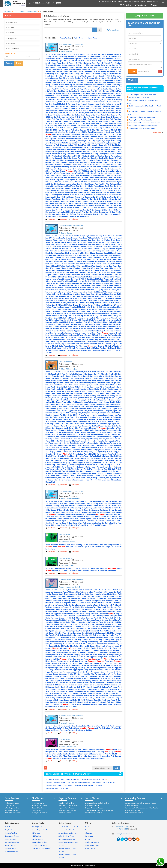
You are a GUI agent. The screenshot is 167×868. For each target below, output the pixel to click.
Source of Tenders (11, 851)
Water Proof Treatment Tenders (69, 806)
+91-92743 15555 (122, 829)
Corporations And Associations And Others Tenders (142, 808)
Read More (157, 132)
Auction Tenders (38, 839)
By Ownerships (12, 49)
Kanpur (63, 747)
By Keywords (12, 23)
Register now (141, 5)
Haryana (71, 723)
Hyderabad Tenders (38, 803)
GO (117, 768)
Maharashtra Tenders (12, 803)
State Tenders (12, 798)
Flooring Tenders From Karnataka (140, 120)
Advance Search (113, 30)
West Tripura (65, 542)
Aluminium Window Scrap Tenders (103, 782)
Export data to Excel (145, 16)
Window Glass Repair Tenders (56, 782)
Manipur (69, 52)
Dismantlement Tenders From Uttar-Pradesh (144, 123)
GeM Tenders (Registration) (41, 848)
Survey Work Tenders (92, 806)
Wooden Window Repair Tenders (75, 785)
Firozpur (63, 233)
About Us (88, 833)
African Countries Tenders (68, 833)
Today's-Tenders (65, 38)
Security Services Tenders (93, 813)
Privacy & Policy (91, 848)
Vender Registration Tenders (42, 830)
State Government (65, 362)
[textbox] (68, 30)
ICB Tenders (36, 833)
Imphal (63, 52)
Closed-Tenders (93, 38)
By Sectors (11, 44)
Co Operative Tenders (132, 806)
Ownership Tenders (135, 798)
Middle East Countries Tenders (69, 827)
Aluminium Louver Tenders (96, 779)
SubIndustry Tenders (12, 836)
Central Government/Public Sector (71, 44)
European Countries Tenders (68, 830)
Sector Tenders (93, 798)
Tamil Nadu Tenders (11, 810)
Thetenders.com (90, 866)
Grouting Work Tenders (66, 803)
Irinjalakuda (64, 566)
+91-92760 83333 (122, 826)
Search (9, 63)
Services (88, 827)
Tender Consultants (92, 842)
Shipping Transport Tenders (94, 808)
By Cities (10, 28)
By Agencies (11, 39)
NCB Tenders (36, 836)
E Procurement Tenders (40, 845)
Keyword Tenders (67, 798)
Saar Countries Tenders (67, 839)
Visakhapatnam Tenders (40, 806)
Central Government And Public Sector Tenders (141, 803)
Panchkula (64, 723)
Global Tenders (117, 1)
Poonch (63, 499)
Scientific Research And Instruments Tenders (100, 810)
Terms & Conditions (92, 845)
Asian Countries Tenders (67, 836)
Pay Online (126, 5)
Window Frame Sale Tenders (76, 779)
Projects (128, 1)
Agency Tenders (11, 845)
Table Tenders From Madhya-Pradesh (142, 128)
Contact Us (89, 836)
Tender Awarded (139, 1)
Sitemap (88, 830)
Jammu (63, 587)
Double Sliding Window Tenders (57, 788)
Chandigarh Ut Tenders (39, 813)
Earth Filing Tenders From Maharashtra (142, 95)
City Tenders (38, 798)
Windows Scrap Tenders (54, 785)
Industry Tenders (11, 833)
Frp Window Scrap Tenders (55, 779)
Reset (19, 63)
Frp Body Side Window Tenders (79, 782)
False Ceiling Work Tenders (67, 810)
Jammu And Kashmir (74, 499)
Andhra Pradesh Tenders (13, 813)
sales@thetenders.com (124, 834)
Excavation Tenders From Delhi (140, 97)
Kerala (72, 566)
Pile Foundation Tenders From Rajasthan (143, 126)
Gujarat (75, 369)
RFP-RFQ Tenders (38, 827)
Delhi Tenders (10, 806)
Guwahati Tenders (38, 808)
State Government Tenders (134, 813)
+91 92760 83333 (39, 3)
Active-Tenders (79, 38)
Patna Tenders (36, 810)
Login (154, 5)
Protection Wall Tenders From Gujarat (142, 117)
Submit (132, 80)
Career (87, 839)
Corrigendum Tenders (39, 842)
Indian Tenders (104, 1)
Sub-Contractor (153, 1)
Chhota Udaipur (66, 369)
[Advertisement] (22, 83)
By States (10, 33)
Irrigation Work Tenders (66, 808)
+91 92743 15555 (54, 3)
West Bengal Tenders (12, 808)
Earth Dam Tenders (65, 813)
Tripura (73, 542)
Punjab (70, 233)
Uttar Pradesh (71, 747)
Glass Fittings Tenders (96, 785)
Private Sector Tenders (132, 810)
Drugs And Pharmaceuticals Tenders (97, 803)
